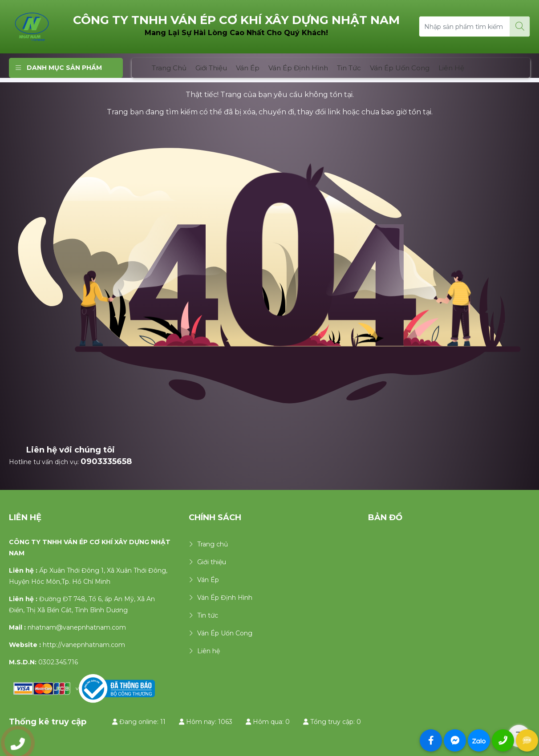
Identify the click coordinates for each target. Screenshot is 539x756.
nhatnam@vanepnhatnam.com (77, 627)
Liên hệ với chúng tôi (71, 450)
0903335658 (106, 461)
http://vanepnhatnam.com (84, 645)
